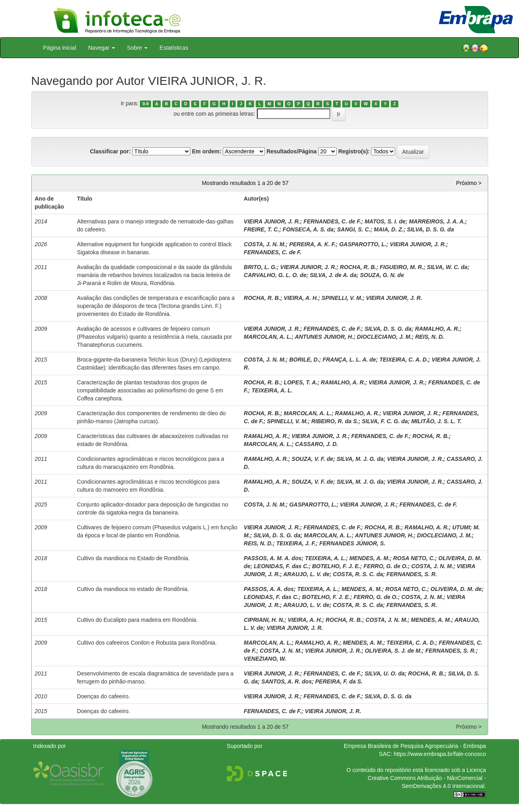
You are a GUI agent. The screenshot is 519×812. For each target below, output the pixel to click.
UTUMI (461, 527)
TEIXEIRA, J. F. (296, 543)
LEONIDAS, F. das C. (281, 566)
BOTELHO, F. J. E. (336, 566)
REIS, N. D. (430, 337)
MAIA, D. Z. (389, 229)
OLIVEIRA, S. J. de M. (393, 651)
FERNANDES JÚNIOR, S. (352, 543)
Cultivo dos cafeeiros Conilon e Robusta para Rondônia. (147, 643)
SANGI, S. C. (354, 229)
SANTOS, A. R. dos (287, 681)
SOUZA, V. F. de (313, 459)
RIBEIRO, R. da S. (335, 421)
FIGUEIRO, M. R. (402, 267)
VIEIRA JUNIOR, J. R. (272, 221)
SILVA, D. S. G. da (430, 229)
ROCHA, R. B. (358, 267)
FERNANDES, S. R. (412, 574)
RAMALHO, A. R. (437, 329)
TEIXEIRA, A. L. (272, 390)
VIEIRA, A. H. (301, 298)
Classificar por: (110, 151)
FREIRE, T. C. (261, 229)
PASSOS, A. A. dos (269, 589)
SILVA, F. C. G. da (385, 421)
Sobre (137, 48)
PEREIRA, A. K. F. (313, 244)
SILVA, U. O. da (385, 673)
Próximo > (469, 183)
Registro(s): (354, 151)
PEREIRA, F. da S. (339, 681)
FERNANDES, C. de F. (332, 221)
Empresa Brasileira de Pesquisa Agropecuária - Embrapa (415, 746)
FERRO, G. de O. (386, 566)
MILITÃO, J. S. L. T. (436, 421)
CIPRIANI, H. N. (264, 620)
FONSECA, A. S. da (308, 229)
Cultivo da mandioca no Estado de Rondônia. (133, 558)
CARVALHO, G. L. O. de (275, 275)
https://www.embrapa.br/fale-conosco (440, 754)
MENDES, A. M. (370, 558)
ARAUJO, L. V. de (306, 574)
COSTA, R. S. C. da (358, 574)
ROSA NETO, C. (414, 558)
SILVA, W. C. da (447, 267)
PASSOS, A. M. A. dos (273, 558)
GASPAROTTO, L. (363, 244)
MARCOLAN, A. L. (268, 337)
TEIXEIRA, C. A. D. (404, 360)
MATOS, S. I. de (385, 221)
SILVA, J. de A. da (333, 275)
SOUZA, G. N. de (382, 275)
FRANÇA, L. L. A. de (349, 360)
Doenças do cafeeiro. (103, 696)
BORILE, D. (304, 360)
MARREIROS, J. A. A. (437, 221)
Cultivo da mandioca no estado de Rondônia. (133, 589)
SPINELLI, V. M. (342, 298)
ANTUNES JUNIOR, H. (324, 337)
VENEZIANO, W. (265, 659)
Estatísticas (174, 48)
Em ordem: (207, 151)
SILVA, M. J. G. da (360, 459)
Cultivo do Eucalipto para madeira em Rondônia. (137, 620)
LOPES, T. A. (301, 382)
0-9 (146, 104)
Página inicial (60, 48)
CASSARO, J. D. (316, 444)
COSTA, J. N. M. (265, 244)
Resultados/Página (292, 151)
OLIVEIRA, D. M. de (456, 589)
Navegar (102, 48)
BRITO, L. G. (260, 267)
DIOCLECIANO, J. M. (384, 337)
